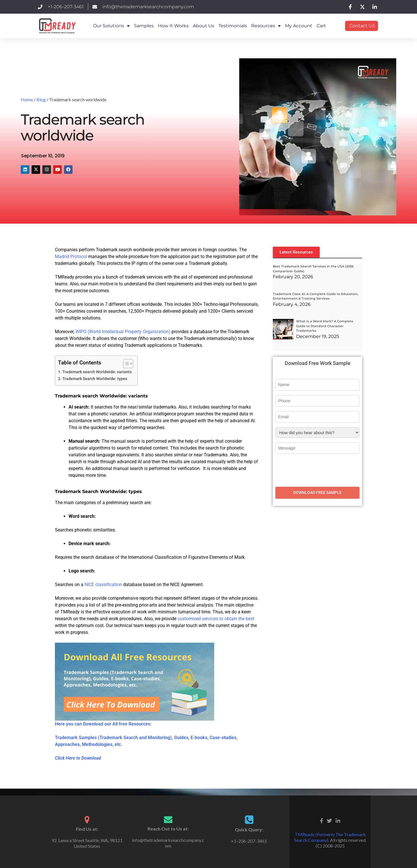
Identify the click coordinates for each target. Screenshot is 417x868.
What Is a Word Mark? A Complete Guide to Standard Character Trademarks (325, 326)
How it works (173, 26)
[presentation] (319, 469)
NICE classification (103, 584)
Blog (41, 99)
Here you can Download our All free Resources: (103, 724)
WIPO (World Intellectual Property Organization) (123, 332)
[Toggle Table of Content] (125, 364)
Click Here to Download (78, 758)
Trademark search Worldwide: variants (97, 372)
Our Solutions (111, 26)
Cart (321, 26)
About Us (204, 26)
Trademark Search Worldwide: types (96, 379)
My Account (299, 26)
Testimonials (233, 26)
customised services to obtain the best (216, 619)
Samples (144, 26)
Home (27, 99)
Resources (266, 26)
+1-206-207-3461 (249, 841)
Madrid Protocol (71, 256)
